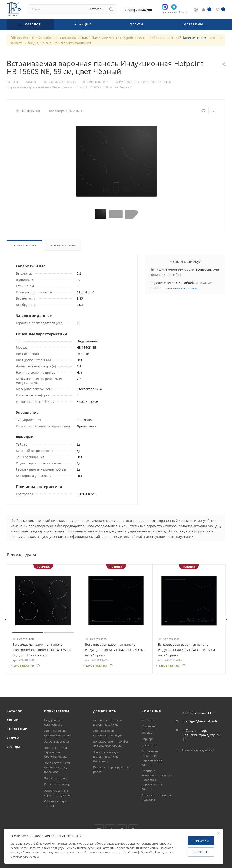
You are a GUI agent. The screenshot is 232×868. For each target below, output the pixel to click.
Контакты (148, 720)
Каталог (14, 711)
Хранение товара (56, 778)
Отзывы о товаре (63, 245)
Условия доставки (57, 741)
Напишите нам (194, 38)
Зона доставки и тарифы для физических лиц (56, 752)
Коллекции (17, 729)
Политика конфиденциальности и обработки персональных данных (157, 780)
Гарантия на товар (57, 784)
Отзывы (147, 732)
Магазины (149, 726)
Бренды (13, 747)
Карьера (148, 739)
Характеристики (24, 245)
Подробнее (201, 852)
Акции (13, 720)
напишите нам (185, 288)
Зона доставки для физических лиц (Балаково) (57, 767)
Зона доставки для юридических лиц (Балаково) (106, 757)
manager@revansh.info (200, 721)
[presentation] (6, 620)
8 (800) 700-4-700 (138, 10)
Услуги (13, 738)
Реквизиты (149, 745)
